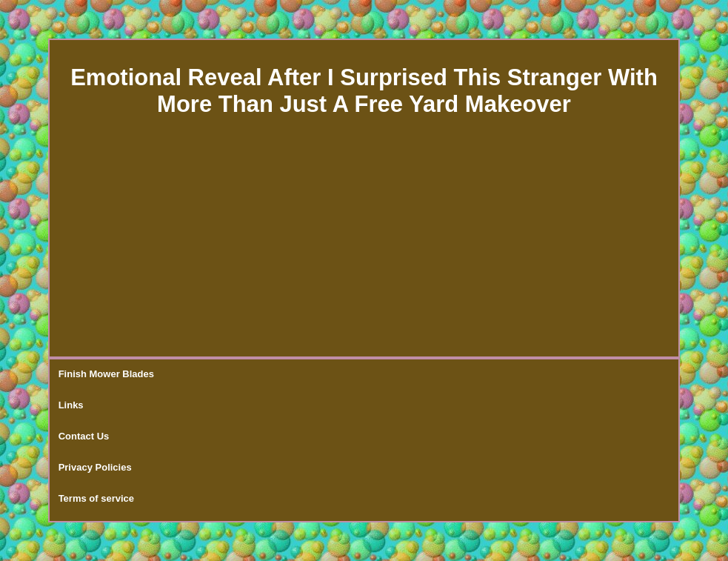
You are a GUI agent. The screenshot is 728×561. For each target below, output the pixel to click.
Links (71, 405)
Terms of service (96, 498)
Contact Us (84, 436)
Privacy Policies (95, 467)
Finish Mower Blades (106, 374)
